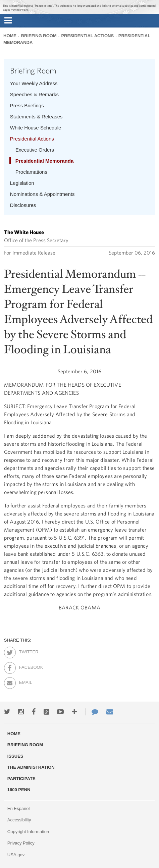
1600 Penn (19, 790)
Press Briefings (27, 105)
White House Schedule (36, 128)
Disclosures (23, 205)
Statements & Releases (36, 117)
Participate (21, 779)
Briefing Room (39, 36)
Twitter (25, 651)
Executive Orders (35, 150)
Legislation (22, 183)
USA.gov (16, 855)
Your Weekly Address (34, 83)
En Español (19, 808)
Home (10, 36)
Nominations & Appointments (42, 194)
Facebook (25, 666)
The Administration (31, 767)
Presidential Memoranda (44, 161)
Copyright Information (28, 832)
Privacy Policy (21, 843)
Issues (15, 756)
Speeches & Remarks (34, 94)
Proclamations (31, 172)
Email (25, 681)
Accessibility (19, 820)
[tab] (8, 21)
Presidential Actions (87, 36)
